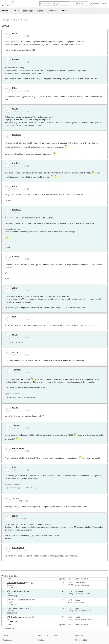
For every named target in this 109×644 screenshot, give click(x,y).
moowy (16, 256)
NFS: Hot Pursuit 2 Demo (18, 591)
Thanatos (17, 370)
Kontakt (41, 640)
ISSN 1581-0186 (80, 640)
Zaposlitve (52, 11)
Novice (5, 11)
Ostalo (64, 11)
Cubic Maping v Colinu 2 (18, 608)
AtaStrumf (10, 611)
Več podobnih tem (8, 628)
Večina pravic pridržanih (47, 635)
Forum (16, 11)
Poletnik (10, 602)
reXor (15, 33)
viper (77, 609)
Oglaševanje (7, 640)
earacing (36, 556)
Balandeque (18, 448)
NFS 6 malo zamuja (15, 617)
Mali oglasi (28, 11)
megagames (57, 556)
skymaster (10, 585)
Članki (40, 11)
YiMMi (9, 594)
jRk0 (14, 88)
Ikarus (77, 600)
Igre (16, 587)
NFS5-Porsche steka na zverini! (21, 600)
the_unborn (18, 548)
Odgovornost (79, 635)
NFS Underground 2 (16, 583)
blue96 (9, 619)
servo (15, 352)
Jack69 (16, 498)
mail (29, 302)
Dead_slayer (80, 583)
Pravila (5, 635)
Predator (17, 59)
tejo (14, 317)
